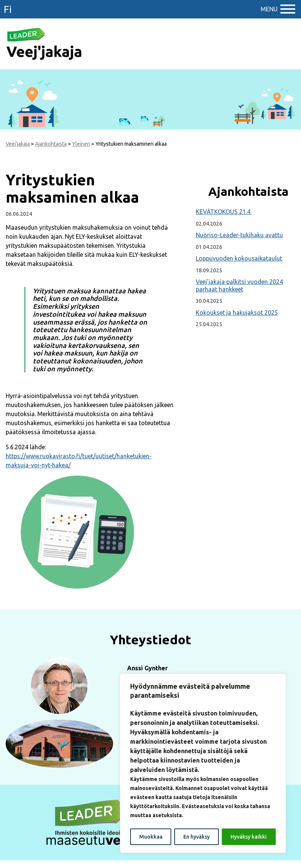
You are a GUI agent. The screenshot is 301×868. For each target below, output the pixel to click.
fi (8, 9)
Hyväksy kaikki (249, 837)
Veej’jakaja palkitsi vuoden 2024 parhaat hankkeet (239, 285)
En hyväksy (197, 837)
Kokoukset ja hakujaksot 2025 (237, 313)
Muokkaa (151, 837)
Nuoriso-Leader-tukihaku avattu (239, 235)
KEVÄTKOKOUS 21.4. (224, 212)
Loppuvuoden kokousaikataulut (239, 258)
